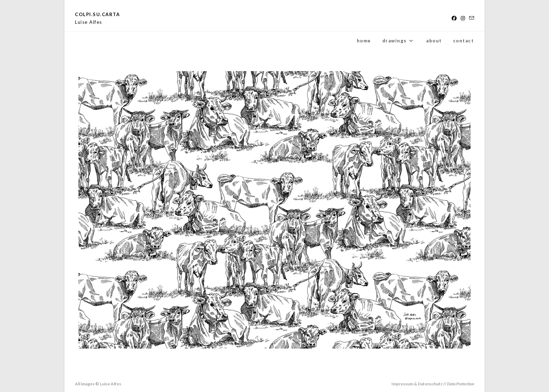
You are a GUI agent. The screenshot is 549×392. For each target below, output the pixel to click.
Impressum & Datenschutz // (433, 384)
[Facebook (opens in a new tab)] (454, 18)
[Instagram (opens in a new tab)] (463, 18)
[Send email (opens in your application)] (471, 18)
